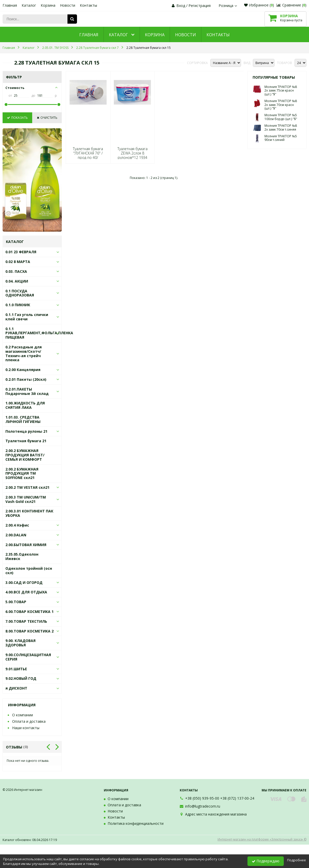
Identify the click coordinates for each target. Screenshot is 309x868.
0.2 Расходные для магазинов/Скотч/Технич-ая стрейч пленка (24, 353)
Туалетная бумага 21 (26, 441)
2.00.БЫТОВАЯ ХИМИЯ (26, 545)
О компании (23, 715)
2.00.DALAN (16, 535)
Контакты (88, 5)
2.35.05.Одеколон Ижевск (22, 556)
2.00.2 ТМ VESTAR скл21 (27, 487)
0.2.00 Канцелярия (23, 370)
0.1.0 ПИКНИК (18, 305)
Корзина (48, 5)
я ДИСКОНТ (16, 688)
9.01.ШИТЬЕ (16, 669)
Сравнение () (291, 5)
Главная (10, 5)
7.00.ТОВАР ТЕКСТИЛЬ (26, 621)
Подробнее (297, 860)
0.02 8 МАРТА (18, 262)
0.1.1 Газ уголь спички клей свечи (27, 317)
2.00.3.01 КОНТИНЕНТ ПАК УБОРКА (29, 513)
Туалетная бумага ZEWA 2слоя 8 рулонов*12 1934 (132, 153)
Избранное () (259, 5)
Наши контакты (26, 728)
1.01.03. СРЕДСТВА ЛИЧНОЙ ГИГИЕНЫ (23, 419)
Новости (68, 5)
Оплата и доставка (29, 721)
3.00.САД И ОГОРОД (24, 582)
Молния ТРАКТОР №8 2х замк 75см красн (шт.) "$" (281, 91)
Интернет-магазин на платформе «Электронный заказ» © (262, 839)
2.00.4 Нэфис (17, 525)
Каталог (29, 5)
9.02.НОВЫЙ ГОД (21, 678)
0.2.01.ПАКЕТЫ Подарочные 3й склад (27, 391)
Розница (228, 6)
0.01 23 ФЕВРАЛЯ (21, 252)
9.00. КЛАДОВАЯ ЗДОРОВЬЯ (20, 643)
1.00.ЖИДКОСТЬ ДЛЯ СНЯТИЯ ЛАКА (25, 405)
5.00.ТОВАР (16, 602)
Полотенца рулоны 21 (26, 431)
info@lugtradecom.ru (203, 806)
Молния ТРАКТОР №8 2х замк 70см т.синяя (281, 127)
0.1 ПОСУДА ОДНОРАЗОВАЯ (20, 293)
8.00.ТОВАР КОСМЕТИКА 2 (29, 631)
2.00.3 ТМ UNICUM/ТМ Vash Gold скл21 (26, 499)
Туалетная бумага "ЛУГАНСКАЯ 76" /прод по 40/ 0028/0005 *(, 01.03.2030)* (88, 158)
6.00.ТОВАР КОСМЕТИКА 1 (29, 612)
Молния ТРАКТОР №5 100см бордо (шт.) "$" (281, 117)
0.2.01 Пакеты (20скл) (26, 379)
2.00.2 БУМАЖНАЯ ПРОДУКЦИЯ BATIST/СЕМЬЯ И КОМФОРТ (25, 455)
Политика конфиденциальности (136, 823)
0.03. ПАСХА (16, 271)
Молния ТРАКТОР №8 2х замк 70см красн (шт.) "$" (281, 105)
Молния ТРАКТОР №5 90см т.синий (281, 138)
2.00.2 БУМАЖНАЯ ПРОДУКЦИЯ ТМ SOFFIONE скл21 (22, 473)
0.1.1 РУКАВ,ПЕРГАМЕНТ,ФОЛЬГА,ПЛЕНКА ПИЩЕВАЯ (39, 333)
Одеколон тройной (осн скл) (29, 571)
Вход (181, 6)
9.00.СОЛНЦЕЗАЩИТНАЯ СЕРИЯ (28, 657)
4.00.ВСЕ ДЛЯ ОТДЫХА (26, 592)
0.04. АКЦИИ (17, 281)
